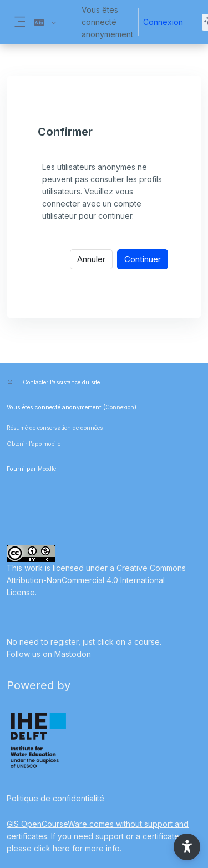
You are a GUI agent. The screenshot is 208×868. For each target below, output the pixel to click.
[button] (45, 22)
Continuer (143, 259)
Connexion (163, 22)
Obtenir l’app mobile (34, 444)
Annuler (91, 259)
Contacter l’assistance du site (61, 382)
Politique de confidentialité (55, 798)
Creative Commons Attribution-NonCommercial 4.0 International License (96, 580)
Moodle (47, 469)
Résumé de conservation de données (55, 428)
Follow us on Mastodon (49, 654)
